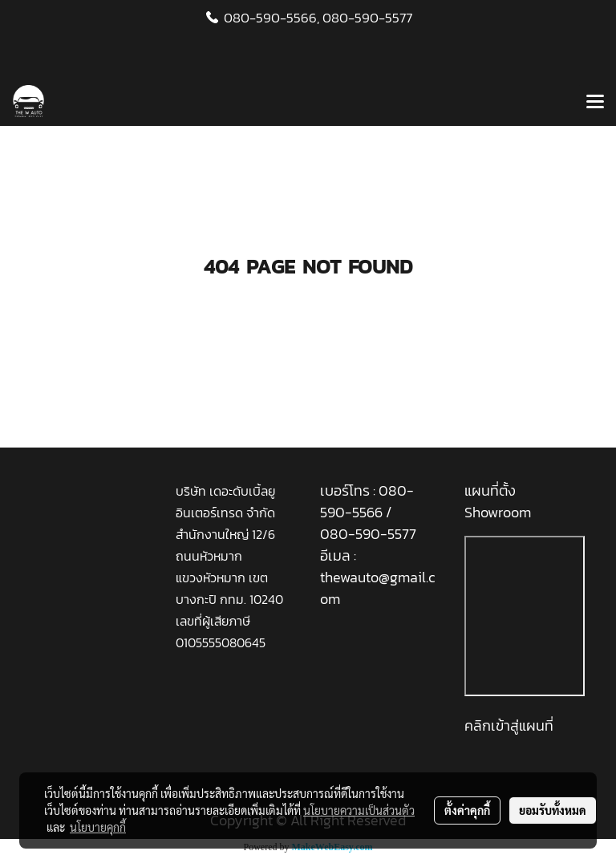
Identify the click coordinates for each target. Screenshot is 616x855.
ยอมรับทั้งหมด (553, 810)
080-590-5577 (367, 18)
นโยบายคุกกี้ (98, 827)
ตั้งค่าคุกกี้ (467, 810)
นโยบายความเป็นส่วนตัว (359, 810)
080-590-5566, (272, 18)
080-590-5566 (367, 501)
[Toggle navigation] (595, 103)
